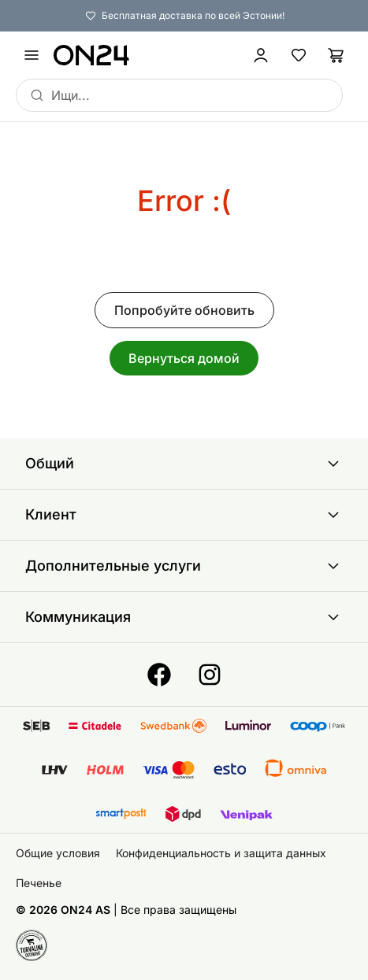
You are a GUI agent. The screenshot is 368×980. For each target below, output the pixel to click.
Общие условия (58, 853)
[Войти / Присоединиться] (261, 55)
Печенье (39, 883)
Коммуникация (184, 617)
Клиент (184, 515)
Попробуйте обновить (184, 310)
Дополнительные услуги (184, 566)
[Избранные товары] (299, 55)
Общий (184, 464)
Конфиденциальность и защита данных (221, 853)
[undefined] (32, 55)
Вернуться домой (184, 358)
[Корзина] (336, 55)
